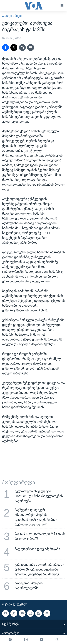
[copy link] (22, 48)
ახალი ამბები (12, 16)
